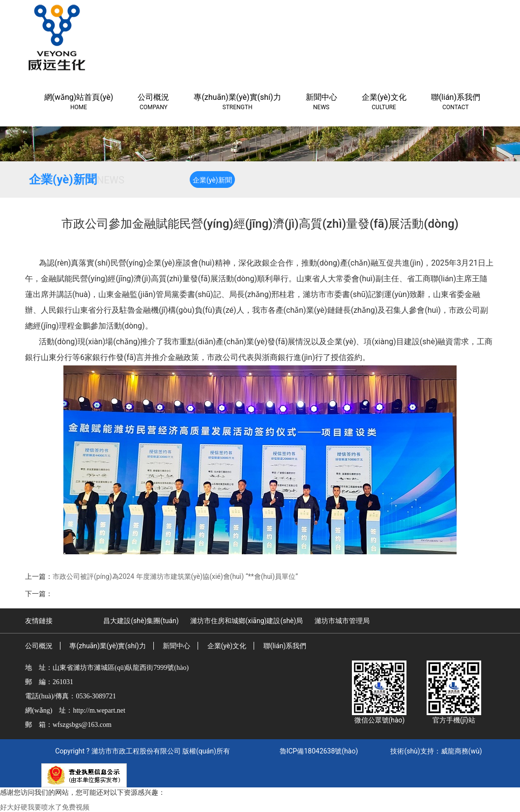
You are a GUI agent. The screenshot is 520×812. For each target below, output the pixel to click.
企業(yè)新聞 (212, 180)
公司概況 (39, 646)
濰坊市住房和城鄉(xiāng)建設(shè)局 (246, 621)
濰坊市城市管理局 (342, 621)
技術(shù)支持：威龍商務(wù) (436, 751)
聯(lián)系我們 (285, 646)
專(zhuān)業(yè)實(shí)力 (107, 646)
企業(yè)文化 (227, 646)
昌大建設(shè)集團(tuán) (141, 621)
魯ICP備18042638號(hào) (319, 751)
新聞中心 (176, 646)
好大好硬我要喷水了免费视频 (45, 807)
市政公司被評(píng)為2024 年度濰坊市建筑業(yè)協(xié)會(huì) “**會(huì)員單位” (175, 576)
